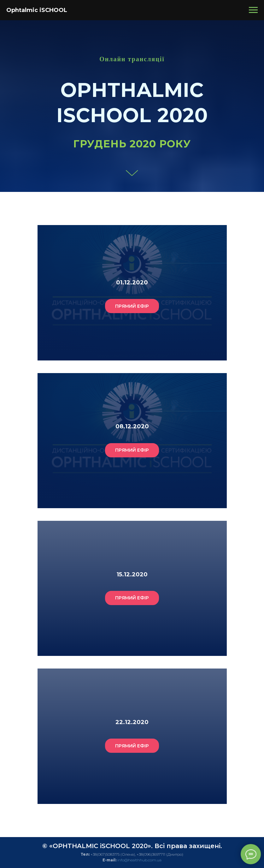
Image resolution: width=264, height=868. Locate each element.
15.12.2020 (132, 574)
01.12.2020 (132, 282)
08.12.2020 (132, 426)
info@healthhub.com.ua (139, 860)
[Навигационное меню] (253, 10)
